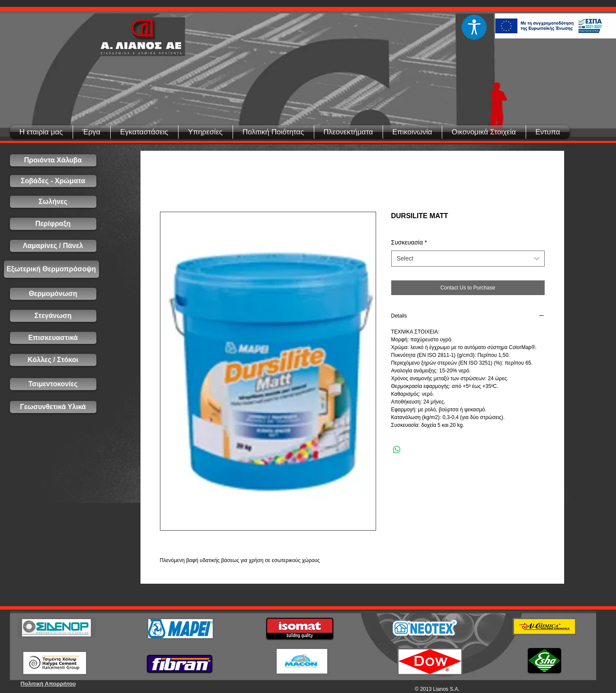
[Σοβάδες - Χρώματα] (53, 181)
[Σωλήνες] (53, 202)
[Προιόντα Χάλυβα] (53, 160)
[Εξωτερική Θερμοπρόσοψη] (51, 269)
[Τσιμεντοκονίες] (53, 384)
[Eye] (474, 27)
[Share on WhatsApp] (397, 450)
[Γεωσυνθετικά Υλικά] (53, 407)
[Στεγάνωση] (53, 316)
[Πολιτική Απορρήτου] (48, 684)
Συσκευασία (409, 242)
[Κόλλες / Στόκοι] (53, 360)
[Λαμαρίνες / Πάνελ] (53, 246)
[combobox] (468, 259)
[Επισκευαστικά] (53, 338)
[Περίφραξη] (53, 224)
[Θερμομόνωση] (53, 294)
